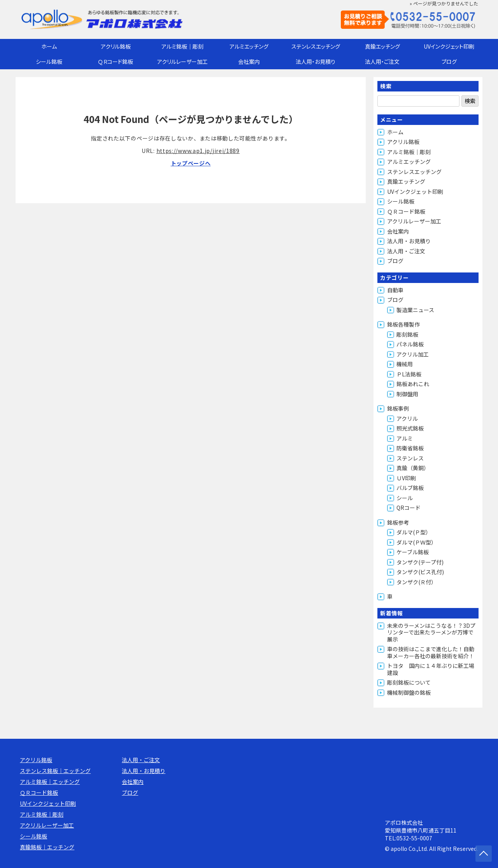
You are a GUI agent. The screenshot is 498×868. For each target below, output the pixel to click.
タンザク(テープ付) (420, 562)
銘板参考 (398, 522)
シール (405, 498)
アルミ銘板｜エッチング (50, 782)
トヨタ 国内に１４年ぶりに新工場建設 (431, 669)
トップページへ (191, 163)
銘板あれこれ (413, 384)
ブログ (449, 61)
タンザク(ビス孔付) (420, 572)
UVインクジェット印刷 (449, 46)
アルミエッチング (249, 46)
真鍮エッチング (382, 46)
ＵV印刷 (406, 478)
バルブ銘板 (410, 488)
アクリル (407, 418)
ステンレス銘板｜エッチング (55, 771)
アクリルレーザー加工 (182, 61)
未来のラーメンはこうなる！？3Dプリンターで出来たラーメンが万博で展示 (431, 632)
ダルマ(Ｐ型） (414, 532)
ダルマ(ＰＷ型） (416, 542)
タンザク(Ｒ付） (416, 582)
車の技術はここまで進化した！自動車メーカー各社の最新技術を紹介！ (431, 652)
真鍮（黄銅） (413, 468)
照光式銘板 (410, 428)
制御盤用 (407, 394)
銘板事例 (398, 408)
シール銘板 (49, 61)
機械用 (405, 364)
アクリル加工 (413, 354)
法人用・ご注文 (382, 61)
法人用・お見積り (316, 61)
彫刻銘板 (407, 334)
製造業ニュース (415, 310)
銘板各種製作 (403, 324)
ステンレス (410, 458)
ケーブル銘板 (413, 552)
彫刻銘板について (409, 682)
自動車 (395, 290)
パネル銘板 (410, 344)
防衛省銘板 (410, 448)
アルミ (405, 438)
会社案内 (249, 61)
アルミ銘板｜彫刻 (182, 46)
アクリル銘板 (116, 46)
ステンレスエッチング (316, 46)
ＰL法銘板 (409, 374)
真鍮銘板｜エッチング (47, 847)
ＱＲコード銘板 (116, 61)
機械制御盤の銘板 (409, 692)
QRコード (409, 508)
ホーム (49, 46)
